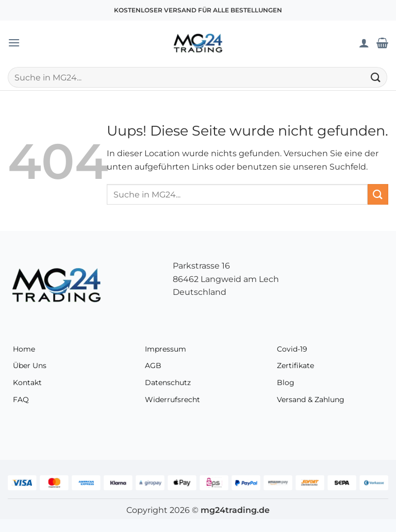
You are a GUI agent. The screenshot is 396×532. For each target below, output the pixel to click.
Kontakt (27, 383)
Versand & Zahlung (311, 400)
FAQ (21, 400)
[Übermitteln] (376, 77)
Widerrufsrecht (172, 400)
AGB (153, 365)
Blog (286, 383)
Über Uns (30, 365)
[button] (14, 43)
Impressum (166, 349)
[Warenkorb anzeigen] (382, 43)
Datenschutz (168, 383)
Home (24, 349)
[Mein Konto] (364, 43)
